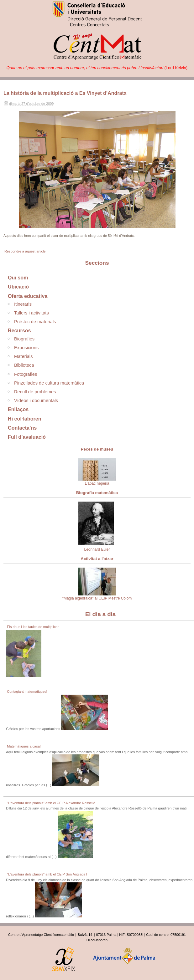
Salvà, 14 (85, 935)
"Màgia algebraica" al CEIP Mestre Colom (97, 584)
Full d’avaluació (27, 437)
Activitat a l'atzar (97, 559)
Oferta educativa (28, 296)
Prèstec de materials (35, 322)
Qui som (18, 278)
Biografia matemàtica (97, 493)
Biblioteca (24, 365)
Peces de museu (97, 449)
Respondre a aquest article (25, 251)
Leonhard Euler (97, 527)
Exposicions (26, 348)
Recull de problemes (35, 392)
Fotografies (26, 374)
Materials (23, 356)
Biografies (24, 339)
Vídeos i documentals (36, 401)
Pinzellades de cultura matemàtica (49, 383)
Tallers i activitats (31, 313)
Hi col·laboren (25, 419)
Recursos (19, 330)
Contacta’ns (22, 428)
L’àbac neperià (97, 472)
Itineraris (23, 304)
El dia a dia (100, 614)
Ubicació (18, 287)
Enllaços (18, 409)
